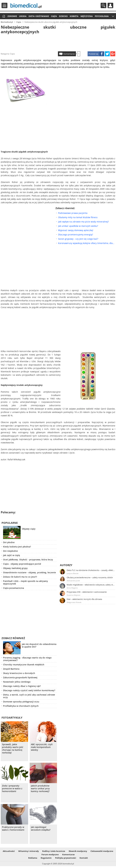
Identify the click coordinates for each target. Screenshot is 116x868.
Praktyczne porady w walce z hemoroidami (13, 828)
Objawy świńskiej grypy (15, 568)
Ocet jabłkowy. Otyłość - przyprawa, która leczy (28, 560)
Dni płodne (9, 542)
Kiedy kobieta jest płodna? (17, 547)
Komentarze (69, 54)
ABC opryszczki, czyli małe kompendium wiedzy (42, 747)
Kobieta (74, 16)
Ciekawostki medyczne (102, 851)
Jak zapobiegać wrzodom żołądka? (41, 828)
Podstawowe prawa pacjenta (73, 213)
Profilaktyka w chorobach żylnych (21, 706)
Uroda (23, 16)
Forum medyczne (50, 854)
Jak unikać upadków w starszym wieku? (78, 226)
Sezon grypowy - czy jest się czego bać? (78, 239)
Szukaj (103, 5)
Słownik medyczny (78, 851)
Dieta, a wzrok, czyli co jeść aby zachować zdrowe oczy (29, 696)
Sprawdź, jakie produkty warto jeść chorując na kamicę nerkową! (13, 749)
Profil (110, 5)
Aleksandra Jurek (73, 581)
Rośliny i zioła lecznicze (54, 851)
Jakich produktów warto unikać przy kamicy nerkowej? (40, 789)
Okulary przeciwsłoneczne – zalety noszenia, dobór (90, 577)
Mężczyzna (87, 16)
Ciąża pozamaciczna (14, 588)
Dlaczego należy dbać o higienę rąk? (22, 686)
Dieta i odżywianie (39, 16)
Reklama (33, 858)
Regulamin (46, 858)
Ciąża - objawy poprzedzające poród (22, 564)
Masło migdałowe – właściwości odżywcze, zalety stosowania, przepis (91, 585)
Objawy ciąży (29, 529)
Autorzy (66, 565)
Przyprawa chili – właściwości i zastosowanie (87, 592)
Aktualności (9, 851)
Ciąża (54, 16)
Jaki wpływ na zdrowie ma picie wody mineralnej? (83, 222)
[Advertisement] (58, 42)
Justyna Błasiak (73, 573)
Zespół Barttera (11, 669)
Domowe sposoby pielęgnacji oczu (21, 702)
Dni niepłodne (10, 551)
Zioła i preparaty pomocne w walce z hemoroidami (12, 789)
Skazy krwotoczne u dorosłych (19, 673)
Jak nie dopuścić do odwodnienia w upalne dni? (39, 645)
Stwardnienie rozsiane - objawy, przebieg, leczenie (29, 572)
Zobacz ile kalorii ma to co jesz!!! (20, 577)
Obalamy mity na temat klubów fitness (78, 217)
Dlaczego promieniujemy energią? (76, 235)
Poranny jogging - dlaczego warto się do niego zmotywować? (27, 659)
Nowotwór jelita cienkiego (17, 682)
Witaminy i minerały (29, 851)
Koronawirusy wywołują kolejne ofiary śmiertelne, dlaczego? (87, 243)
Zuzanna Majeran (74, 595)
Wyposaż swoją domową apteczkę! (76, 230)
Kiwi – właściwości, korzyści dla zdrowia (84, 599)
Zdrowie (12, 16)
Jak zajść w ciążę (12, 555)
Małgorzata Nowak (74, 602)
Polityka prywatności (66, 858)
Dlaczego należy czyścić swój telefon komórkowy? (29, 690)
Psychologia (102, 16)
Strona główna (3, 16)
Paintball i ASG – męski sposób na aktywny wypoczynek (26, 582)
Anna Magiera (72, 588)
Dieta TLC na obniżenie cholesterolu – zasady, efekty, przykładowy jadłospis (91, 570)
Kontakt (84, 858)
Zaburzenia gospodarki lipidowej (20, 677)
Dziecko (63, 16)
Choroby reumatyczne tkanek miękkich (24, 665)
